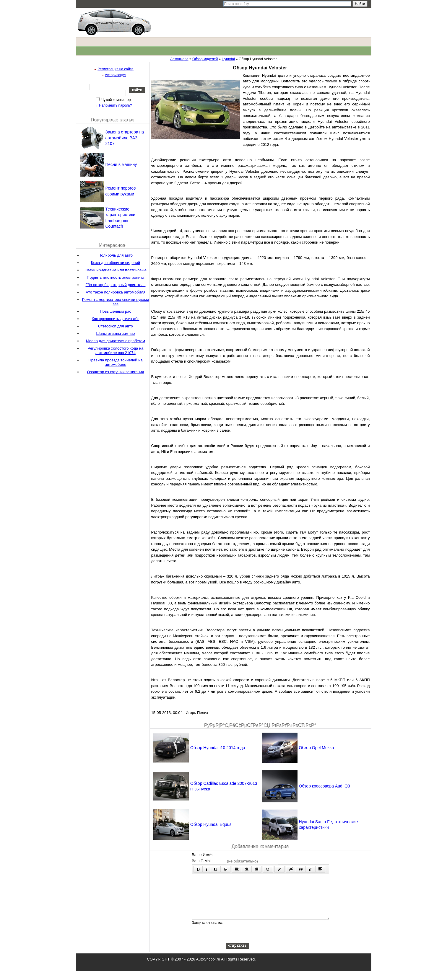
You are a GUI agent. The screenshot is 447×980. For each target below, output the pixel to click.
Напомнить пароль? (115, 105)
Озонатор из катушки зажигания (116, 372)
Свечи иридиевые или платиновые (116, 270)
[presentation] (271, 940)
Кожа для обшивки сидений (116, 263)
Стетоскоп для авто (116, 326)
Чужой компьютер (116, 100)
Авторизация (116, 75)
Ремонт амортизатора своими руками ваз (116, 302)
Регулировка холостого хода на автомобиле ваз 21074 (116, 350)
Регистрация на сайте (116, 69)
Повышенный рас (116, 311)
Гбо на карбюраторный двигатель (116, 285)
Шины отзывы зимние (115, 334)
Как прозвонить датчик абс (115, 319)
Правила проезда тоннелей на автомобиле (115, 362)
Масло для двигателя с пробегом (116, 341)
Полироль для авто (116, 255)
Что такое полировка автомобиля (116, 292)
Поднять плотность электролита (116, 277)
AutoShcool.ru (208, 968)
